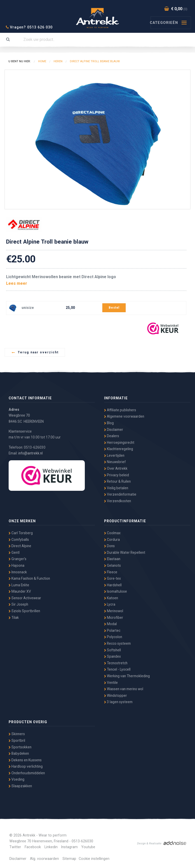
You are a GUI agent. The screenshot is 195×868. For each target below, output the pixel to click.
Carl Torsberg (21, 533)
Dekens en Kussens (25, 760)
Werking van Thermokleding (127, 676)
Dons (109, 546)
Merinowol (114, 611)
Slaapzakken (20, 786)
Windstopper (116, 696)
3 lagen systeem (118, 702)
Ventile (111, 683)
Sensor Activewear (25, 598)
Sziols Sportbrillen (24, 611)
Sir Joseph (18, 604)
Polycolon (113, 637)
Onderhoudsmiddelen (27, 773)
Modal (110, 624)
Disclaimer (114, 430)
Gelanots (112, 565)
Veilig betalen (116, 488)
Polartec (112, 630)
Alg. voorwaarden (44, 859)
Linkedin (51, 847)
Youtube (88, 847)
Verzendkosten (118, 501)
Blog (109, 423)
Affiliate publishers (120, 410)
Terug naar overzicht (35, 352)
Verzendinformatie (120, 494)
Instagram (70, 847)
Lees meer (17, 283)
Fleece (111, 572)
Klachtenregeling (119, 449)
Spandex (112, 656)
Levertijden (114, 455)
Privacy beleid (117, 475)
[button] (186, 74)
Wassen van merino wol (124, 689)
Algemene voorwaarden (124, 416)
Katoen (111, 598)
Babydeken (19, 753)
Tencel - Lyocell (117, 669)
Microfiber (114, 618)
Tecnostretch (116, 663)
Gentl (14, 553)
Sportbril (17, 740)
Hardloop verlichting (26, 766)
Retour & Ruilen (117, 481)
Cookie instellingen (94, 859)
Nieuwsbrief (115, 462)
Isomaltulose (116, 591)
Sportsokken (20, 747)
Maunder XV (20, 591)
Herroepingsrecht (119, 443)
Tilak (14, 618)
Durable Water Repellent (125, 553)
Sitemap (69, 859)
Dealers (112, 436)
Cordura (112, 540)
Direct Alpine (20, 546)
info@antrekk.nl (30, 453)
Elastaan (112, 559)
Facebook (33, 847)
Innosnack (18, 572)
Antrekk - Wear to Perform (97, 17)
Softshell (112, 650)
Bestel (114, 308)
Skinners (17, 734)
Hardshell (113, 585)
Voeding (17, 779)
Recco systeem (117, 643)
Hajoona (17, 565)
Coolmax (112, 533)
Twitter (15, 847)
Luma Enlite (19, 585)
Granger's (18, 559)
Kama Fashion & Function (29, 578)
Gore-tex (112, 578)
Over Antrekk (116, 468)
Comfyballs (19, 540)
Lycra (110, 604)
